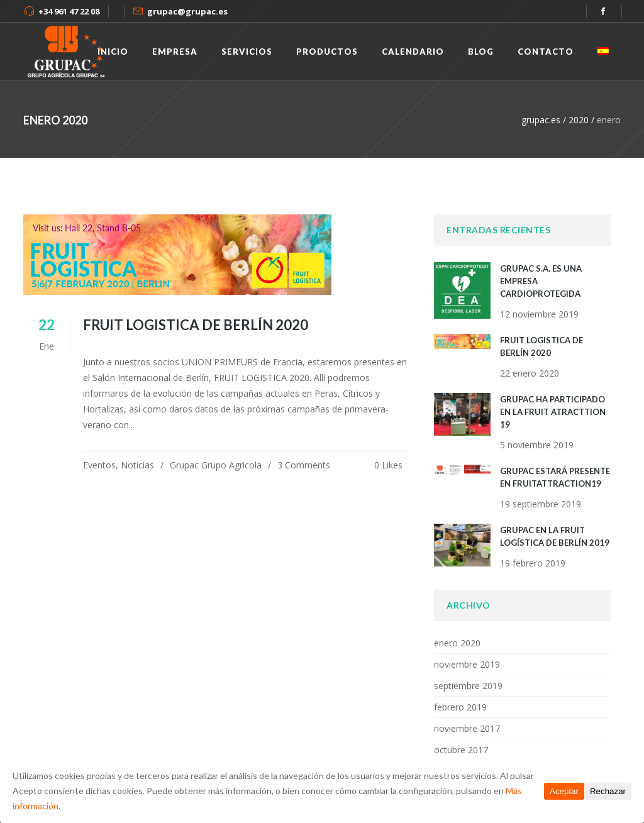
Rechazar (608, 791)
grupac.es (541, 120)
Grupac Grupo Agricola (216, 465)
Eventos (99, 465)
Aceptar (564, 791)
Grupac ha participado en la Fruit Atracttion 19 (553, 412)
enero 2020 (457, 643)
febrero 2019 (460, 707)
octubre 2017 (461, 750)
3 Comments (304, 465)
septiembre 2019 (468, 686)
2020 (579, 120)
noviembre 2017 (467, 728)
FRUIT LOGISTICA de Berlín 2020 (196, 325)
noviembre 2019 (467, 664)
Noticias (137, 465)
